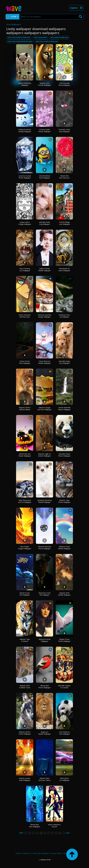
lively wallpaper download (19, 38)
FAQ (65, 853)
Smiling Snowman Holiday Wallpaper (25, 131)
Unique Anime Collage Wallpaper (25, 223)
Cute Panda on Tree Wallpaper (64, 733)
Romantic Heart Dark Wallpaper (64, 131)
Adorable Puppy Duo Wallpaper (64, 362)
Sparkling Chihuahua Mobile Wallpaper (45, 501)
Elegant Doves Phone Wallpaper (64, 640)
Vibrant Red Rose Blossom (64, 177)
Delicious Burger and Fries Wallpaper (44, 409)
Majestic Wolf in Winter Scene (25, 687)
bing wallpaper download (47, 41)
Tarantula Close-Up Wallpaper (64, 316)
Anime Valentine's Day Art (54, 826)
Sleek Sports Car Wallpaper (64, 779)
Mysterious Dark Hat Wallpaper (44, 594)
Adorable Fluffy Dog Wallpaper (44, 223)
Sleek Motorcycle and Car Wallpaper (25, 501)
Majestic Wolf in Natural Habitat (25, 409)
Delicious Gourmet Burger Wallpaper (44, 316)
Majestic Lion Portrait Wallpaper (44, 84)
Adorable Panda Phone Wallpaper (64, 455)
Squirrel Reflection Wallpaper (25, 84)
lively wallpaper (40, 38)
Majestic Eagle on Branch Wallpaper (44, 455)
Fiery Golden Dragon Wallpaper (25, 548)
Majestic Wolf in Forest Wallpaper (25, 733)
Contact (18, 853)
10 (60, 833)
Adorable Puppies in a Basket (64, 687)
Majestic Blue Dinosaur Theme (44, 779)
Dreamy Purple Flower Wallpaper (45, 131)
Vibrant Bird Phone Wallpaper (45, 687)
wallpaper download (59, 38)
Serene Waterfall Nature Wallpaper (64, 409)
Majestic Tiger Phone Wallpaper (64, 501)
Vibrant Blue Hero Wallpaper (35, 826)
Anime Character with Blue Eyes (25, 316)
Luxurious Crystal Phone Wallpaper (25, 177)
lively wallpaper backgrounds (20, 41)
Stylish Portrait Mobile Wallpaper (45, 270)
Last (68, 833)
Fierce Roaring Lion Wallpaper (25, 270)
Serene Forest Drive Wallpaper (25, 362)
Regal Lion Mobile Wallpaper (45, 733)
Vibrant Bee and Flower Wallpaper (25, 455)
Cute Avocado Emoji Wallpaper (64, 84)
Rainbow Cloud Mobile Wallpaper (64, 548)
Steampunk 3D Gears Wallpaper (64, 270)
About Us (27, 853)
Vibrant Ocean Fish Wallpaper (25, 594)
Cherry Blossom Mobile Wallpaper (45, 362)
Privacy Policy (56, 853)
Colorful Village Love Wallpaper (64, 223)
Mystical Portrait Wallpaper (45, 640)
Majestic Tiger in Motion (25, 640)
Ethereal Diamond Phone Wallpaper (44, 548)
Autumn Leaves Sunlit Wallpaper (25, 779)
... (64, 833)
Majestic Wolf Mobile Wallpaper (64, 594)
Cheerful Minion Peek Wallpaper (45, 177)
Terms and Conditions (41, 853)
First (21, 833)
